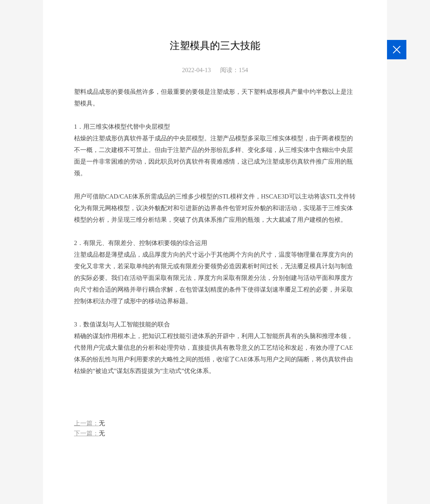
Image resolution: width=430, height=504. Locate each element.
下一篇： (89, 434)
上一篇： (89, 424)
